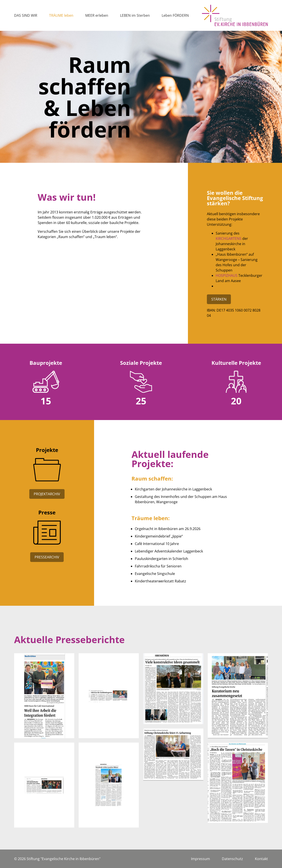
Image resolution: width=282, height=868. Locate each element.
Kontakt (261, 859)
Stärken (219, 299)
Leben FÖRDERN (175, 15)
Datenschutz (232, 859)
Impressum (200, 859)
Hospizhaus (227, 275)
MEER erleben (97, 15)
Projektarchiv (47, 494)
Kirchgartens (229, 239)
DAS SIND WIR (26, 15)
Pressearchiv (47, 557)
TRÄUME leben (61, 15)
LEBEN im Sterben (135, 15)
